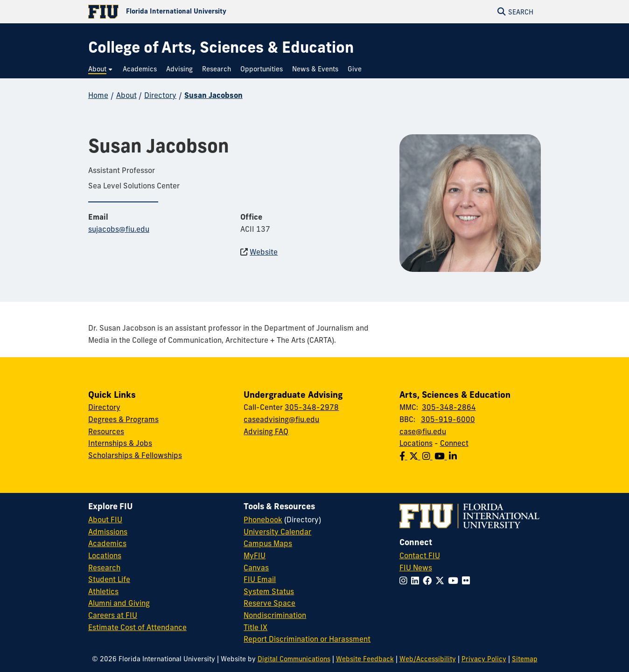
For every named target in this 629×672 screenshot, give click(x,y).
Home (98, 95)
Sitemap (525, 659)
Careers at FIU (113, 615)
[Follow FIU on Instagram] (405, 581)
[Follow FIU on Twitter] (442, 581)
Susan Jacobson (213, 95)
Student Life (109, 579)
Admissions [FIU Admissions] (108, 532)
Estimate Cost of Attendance (137, 627)
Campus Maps (268, 543)
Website (264, 252)
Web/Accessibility (428, 659)
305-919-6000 (448, 419)
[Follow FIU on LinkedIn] (417, 581)
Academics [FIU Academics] (107, 543)
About (126, 95)
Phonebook (263, 520)
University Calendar (277, 532)
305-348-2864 (449, 407)
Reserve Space (269, 603)
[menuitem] (101, 69)
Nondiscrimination (275, 615)
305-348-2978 (312, 407)
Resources (106, 431)
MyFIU (255, 555)
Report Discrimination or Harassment (307, 639)
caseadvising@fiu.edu (281, 419)
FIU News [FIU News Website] (416, 568)
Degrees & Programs (123, 419)
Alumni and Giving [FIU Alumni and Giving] (119, 603)
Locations (416, 443)
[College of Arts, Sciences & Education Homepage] (221, 47)
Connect (454, 443)
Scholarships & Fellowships (135, 455)
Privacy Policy (484, 659)
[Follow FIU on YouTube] (455, 581)
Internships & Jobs (120, 443)
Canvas (256, 568)
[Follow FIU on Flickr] (468, 581)
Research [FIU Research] (104, 568)
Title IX (255, 627)
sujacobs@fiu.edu (119, 229)
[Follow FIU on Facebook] (429, 581)
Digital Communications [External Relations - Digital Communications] (294, 659)
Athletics (103, 591)
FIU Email (260, 579)
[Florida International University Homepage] (201, 12)
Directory (160, 95)
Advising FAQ (266, 431)
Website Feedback (365, 659)
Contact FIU (420, 555)
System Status (269, 591)
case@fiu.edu (423, 431)
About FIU (105, 520)
